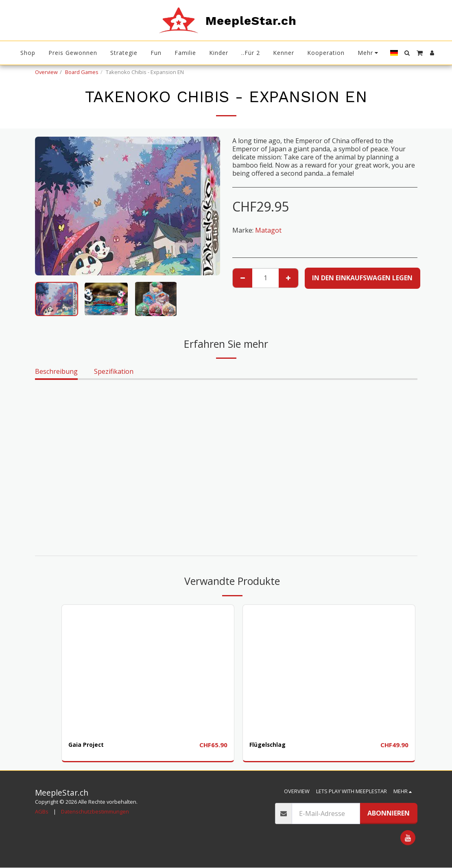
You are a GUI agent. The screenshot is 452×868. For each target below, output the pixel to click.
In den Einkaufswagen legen (362, 278)
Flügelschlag (270, 745)
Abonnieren (389, 813)
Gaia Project (89, 745)
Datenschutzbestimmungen (95, 812)
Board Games (82, 72)
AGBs (42, 812)
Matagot (268, 230)
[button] (407, 53)
